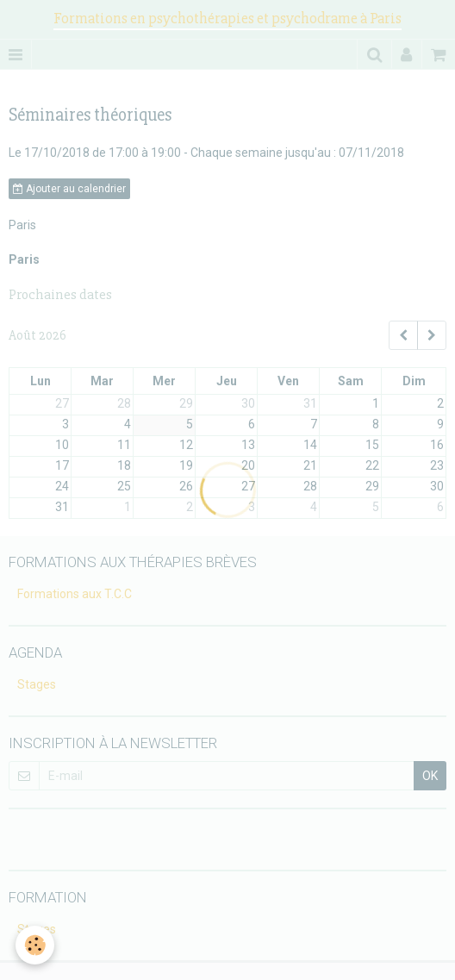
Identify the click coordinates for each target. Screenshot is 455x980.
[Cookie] (35, 945)
